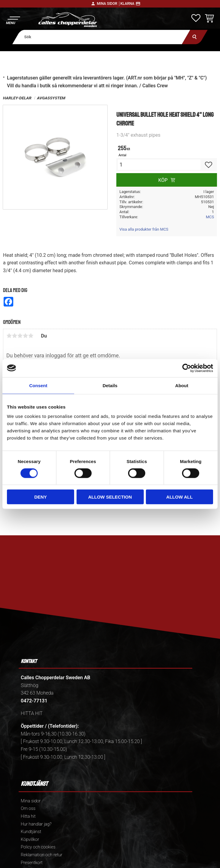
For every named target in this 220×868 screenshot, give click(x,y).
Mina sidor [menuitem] (31, 801)
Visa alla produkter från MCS (144, 229)
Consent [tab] (38, 385)
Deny (41, 497)
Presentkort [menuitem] (32, 863)
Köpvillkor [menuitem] (30, 840)
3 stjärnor (20, 336)
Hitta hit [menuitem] (28, 816)
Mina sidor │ (108, 4)
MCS (210, 217)
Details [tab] (110, 385)
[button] (13, 20)
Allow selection (110, 497)
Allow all (180, 497)
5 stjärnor (31, 336)
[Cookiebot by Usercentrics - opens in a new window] (187, 368)
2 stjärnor (14, 336)
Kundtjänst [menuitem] (31, 832)
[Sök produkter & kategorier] (101, 37)
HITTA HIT (32, 713)
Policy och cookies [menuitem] (38, 847)
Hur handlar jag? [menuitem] (36, 824)
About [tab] (182, 385)
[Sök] (195, 37)
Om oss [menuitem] (28, 809)
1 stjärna (9, 336)
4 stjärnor (25, 336)
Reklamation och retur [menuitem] (42, 855)
